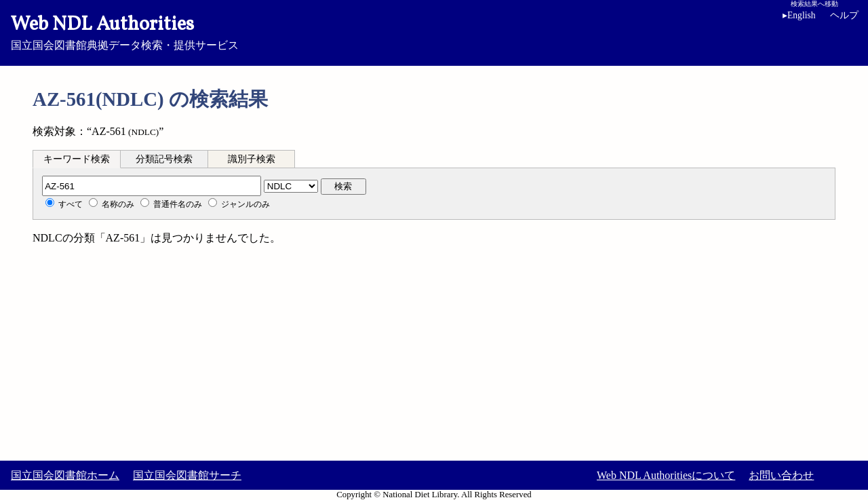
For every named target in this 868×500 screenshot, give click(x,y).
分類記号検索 (164, 159)
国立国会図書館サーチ (187, 475)
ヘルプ (844, 15)
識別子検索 (252, 159)
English (799, 15)
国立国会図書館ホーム (65, 475)
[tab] (77, 159)
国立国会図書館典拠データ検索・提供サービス (434, 31)
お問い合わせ (781, 475)
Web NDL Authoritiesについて (666, 475)
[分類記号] (152, 186)
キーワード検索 (77, 159)
